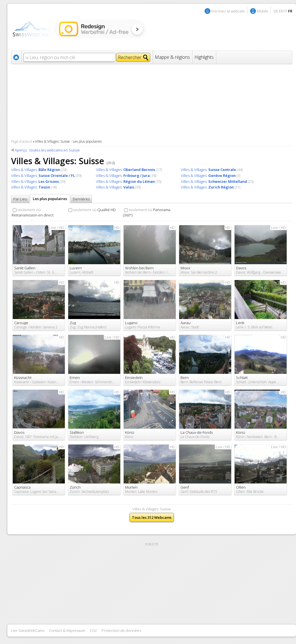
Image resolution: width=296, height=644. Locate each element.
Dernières (81, 199)
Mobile (262, 11)
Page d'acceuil (22, 141)
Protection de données (121, 630)
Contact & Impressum (67, 630)
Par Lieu (20, 199)
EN (281, 11)
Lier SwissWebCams (28, 630)
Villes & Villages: (36, 170)
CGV (93, 630)
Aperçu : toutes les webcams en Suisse (47, 150)
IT (286, 11)
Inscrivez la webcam (228, 11)
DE (276, 11)
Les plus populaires (50, 199)
